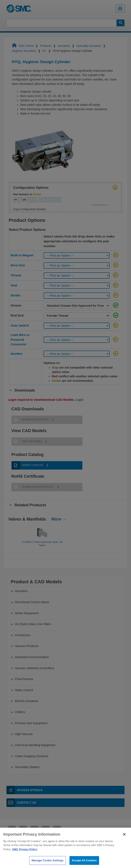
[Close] (124, 842)
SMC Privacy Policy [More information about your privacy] (25, 857)
